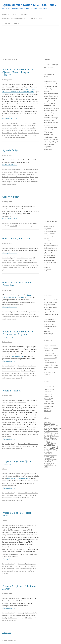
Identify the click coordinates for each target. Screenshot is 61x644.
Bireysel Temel (26, 123)
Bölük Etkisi (16, 172)
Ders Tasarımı (32, 366)
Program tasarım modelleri (16, 130)
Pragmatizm (11, 569)
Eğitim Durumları (33, 444)
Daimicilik (35, 493)
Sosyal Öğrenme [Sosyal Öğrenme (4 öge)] (48, 451)
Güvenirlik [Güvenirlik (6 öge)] (54, 438)
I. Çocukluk (18, 177)
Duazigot (15, 260)
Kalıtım (35, 263)
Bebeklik (20, 170)
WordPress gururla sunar (10, 640)
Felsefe (11, 566)
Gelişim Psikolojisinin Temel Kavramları (17, 284)
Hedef (4, 446)
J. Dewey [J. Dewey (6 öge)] (53, 443)
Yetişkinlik (10, 182)
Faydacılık (5, 566)
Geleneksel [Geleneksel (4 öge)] (47, 435)
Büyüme (30, 312)
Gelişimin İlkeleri (11, 197)
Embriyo (15, 174)
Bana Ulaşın (24, 14)
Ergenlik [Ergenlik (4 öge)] (46, 432)
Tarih (46, 375)
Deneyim (36, 312)
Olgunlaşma (32, 314)
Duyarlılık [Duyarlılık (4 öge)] (46, 431)
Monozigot (6, 265)
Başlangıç (6, 14)
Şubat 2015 (47, 399)
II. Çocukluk (26, 177)
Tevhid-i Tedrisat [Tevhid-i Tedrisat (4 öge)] (48, 455)
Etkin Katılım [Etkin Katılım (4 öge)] (47, 434)
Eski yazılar (7, 633)
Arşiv (15, 14)
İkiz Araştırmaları (28, 263)
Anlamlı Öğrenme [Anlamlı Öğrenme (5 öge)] (50, 424)
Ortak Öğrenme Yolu (16, 373)
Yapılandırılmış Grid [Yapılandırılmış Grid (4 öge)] (49, 456)
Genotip (19, 263)
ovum (36, 177)
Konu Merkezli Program (28, 371)
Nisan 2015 (47, 394)
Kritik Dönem (18, 314)
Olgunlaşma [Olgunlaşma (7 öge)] (49, 445)
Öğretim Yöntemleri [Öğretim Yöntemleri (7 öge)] (49, 462)
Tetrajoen (5, 267)
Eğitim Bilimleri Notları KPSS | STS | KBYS (29, 5)
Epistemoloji (12, 615)
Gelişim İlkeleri (32, 223)
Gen (10, 263)
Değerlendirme (23, 444)
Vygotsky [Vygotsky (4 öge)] (54, 455)
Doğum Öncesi (32, 172)
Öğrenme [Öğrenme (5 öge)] (54, 460)
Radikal (15, 133)
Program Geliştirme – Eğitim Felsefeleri (17, 463)
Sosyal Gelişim (20, 179)
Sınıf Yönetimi (48, 372)
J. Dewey (26, 566)
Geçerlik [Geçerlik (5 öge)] (52, 435)
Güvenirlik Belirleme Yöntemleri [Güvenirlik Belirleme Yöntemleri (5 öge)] (50, 440)
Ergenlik (20, 174)
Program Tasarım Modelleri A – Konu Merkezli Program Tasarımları (19, 334)
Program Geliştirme (8, 123)
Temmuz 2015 (48, 387)
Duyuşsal (9, 174)
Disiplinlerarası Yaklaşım (20, 368)
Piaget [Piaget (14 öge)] (54, 447)
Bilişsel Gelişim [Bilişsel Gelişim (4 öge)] (48, 427)
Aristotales (21, 564)
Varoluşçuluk (30, 569)
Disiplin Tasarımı (7, 368)
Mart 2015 (47, 396)
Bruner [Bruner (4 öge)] (54, 427)
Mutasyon (12, 265)
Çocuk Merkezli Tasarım (24, 126)
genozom (12, 177)
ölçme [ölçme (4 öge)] (46, 465)
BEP (19, 123)
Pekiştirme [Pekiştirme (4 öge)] (47, 448)
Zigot (15, 182)
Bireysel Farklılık (22, 312)
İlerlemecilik (23, 128)
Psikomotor (12, 179)
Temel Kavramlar (8, 317)
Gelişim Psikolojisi (8, 170)
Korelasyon (6, 373)
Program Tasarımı (30, 130)
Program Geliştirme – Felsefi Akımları (19, 478)
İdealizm (21, 566)
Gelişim (25, 223)
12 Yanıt (5, 469)
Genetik (14, 263)
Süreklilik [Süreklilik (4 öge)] (55, 451)
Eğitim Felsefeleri (8, 495)
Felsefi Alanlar (26, 615)
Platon (4, 569)
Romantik (30, 133)
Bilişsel (36, 170)
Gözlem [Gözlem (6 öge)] (47, 438)
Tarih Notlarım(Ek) (36, 19)
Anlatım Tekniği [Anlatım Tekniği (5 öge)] (49, 425)
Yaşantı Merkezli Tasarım (16, 135)
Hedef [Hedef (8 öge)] (47, 443)
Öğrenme (25, 314)
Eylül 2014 (47, 411)
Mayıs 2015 (47, 392)
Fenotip (21, 260)
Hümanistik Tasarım (8, 128)
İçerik (8, 446)
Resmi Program (22, 133)
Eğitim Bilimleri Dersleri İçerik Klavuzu (14, 19)
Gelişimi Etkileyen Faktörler (17, 238)
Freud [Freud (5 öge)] (56, 434)
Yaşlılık (4, 182)
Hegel (16, 566)
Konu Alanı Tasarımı (14, 371)
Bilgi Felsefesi (29, 613)
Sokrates (23, 569)
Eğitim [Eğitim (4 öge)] (52, 434)
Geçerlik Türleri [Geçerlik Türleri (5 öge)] (49, 436)
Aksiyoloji (21, 613)
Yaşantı (16, 317)
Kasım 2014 (47, 406)
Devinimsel (23, 172)
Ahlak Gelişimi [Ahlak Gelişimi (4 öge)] (48, 423)
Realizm (17, 569)
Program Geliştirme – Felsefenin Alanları (19, 587)
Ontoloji (5, 618)
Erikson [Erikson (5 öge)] (51, 432)
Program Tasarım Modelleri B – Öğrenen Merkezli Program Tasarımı (19, 72)
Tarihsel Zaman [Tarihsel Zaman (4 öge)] (48, 452)
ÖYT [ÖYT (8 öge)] (52, 458)
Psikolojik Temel (7, 133)
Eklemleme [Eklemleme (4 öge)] (55, 431)
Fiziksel (29, 174)
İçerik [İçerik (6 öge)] (46, 467)
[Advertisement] (30, 42)
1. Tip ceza (21, 493)
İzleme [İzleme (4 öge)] (54, 465)
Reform (5, 498)
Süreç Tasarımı (17, 376)
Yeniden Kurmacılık (13, 498)
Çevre (30, 258)
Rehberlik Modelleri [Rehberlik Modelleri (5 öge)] (50, 449)
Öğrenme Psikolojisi (50, 348)
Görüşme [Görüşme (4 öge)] (56, 437)
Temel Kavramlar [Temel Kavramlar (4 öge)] (48, 454)
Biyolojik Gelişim (11, 150)
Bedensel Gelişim (28, 170)
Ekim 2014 (47, 408)
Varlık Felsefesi (12, 618)
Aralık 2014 (47, 404)
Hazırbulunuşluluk (8, 314)
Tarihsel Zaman (30, 179)
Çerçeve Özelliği (11, 126)
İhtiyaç (17, 128)
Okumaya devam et (10, 118)
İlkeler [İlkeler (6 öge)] (50, 465)
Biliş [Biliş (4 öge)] (57, 425)
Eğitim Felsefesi (18, 495)
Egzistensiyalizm (30, 564)
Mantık (33, 615)
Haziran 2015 (48, 389)
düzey (33, 126)
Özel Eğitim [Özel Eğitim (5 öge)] (48, 460)
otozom (32, 177)
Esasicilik (26, 495)
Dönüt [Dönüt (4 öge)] (51, 431)
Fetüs (25, 174)
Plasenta (5, 179)
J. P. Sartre (33, 566)
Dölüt (4, 174)
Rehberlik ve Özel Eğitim (51, 367)
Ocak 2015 (47, 401)
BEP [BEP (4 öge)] (55, 425)
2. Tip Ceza (28, 493)
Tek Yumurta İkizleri (32, 265)
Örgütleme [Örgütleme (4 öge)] (47, 458)
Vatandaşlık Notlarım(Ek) (11, 23)
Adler (19, 258)
